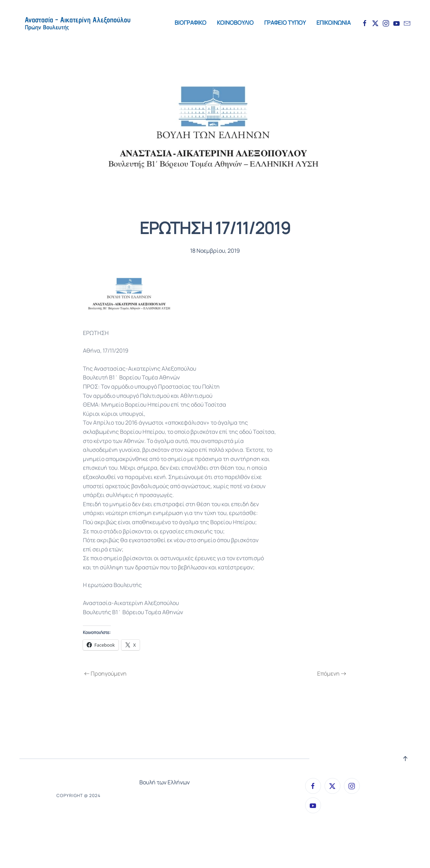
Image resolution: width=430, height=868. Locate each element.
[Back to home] (77, 23)
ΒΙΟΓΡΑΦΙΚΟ (190, 23)
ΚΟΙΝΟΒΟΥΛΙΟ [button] (235, 23)
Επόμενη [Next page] (332, 674)
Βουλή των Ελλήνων (165, 782)
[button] (405, 759)
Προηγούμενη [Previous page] (105, 674)
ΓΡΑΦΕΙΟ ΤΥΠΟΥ (285, 23)
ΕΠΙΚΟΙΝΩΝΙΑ (334, 23)
